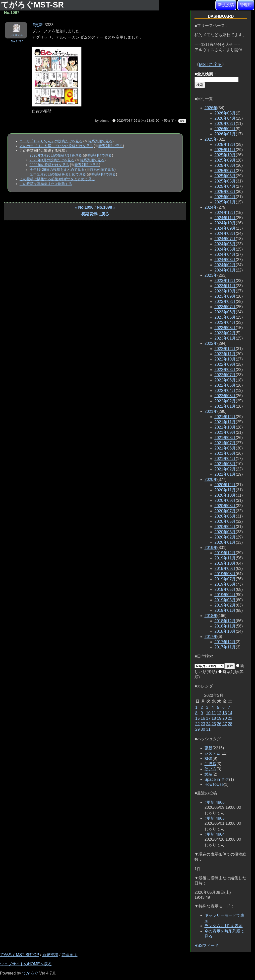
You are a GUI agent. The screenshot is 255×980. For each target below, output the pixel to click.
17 (208, 718)
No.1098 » (106, 207)
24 (208, 724)
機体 (208, 758)
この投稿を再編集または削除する (46, 184)
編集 (182, 121)
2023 (211, 275)
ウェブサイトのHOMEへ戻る (26, 964)
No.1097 (17, 41)
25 (214, 724)
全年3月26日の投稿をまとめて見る (57, 170)
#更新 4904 (215, 834)
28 (230, 724)
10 (208, 713)
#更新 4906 (215, 802)
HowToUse (214, 784)
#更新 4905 (215, 818)
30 (203, 729)
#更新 (38, 25)
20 (225, 718)
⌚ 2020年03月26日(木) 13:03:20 (135, 121)
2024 (211, 207)
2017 (211, 637)
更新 (208, 748)
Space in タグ (217, 779)
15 (197, 718)
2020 (211, 480)
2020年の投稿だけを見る (49, 165)
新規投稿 (226, 5)
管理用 (246, 5)
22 (197, 724)
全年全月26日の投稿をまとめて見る (58, 174)
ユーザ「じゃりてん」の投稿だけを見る (51, 141)
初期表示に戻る (95, 214)
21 (230, 718)
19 (219, 718)
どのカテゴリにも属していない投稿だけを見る (56, 146)
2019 (211, 548)
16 (203, 718)
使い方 (210, 769)
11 (214, 713)
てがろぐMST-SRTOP (19, 955)
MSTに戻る (210, 65)
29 (197, 729)
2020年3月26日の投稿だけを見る (56, 155)
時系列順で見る (100, 141)
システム (212, 753)
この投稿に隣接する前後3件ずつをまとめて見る (57, 179)
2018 (211, 616)
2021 (211, 411)
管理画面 (69, 955)
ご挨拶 (210, 764)
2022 (211, 343)
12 (219, 713)
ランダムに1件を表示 (223, 926)
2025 (211, 139)
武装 (208, 774)
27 (225, 724)
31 (208, 729)
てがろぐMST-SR (33, 5)
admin (104, 121)
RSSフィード (207, 945)
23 (203, 724)
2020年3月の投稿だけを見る (52, 160)
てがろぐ (30, 973)
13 (225, 713)
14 (230, 713)
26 (219, 724)
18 (214, 718)
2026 (211, 108)
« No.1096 (84, 207)
